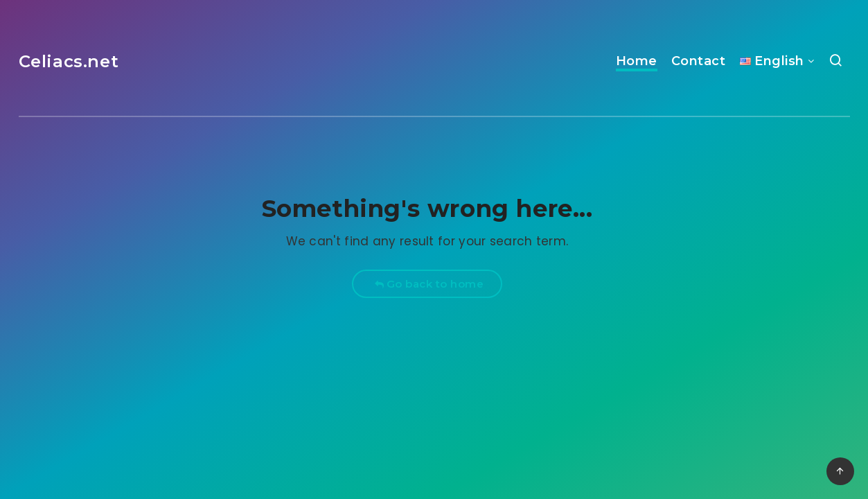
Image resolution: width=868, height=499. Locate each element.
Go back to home (429, 284)
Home (637, 61)
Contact (699, 61)
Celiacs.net (69, 61)
